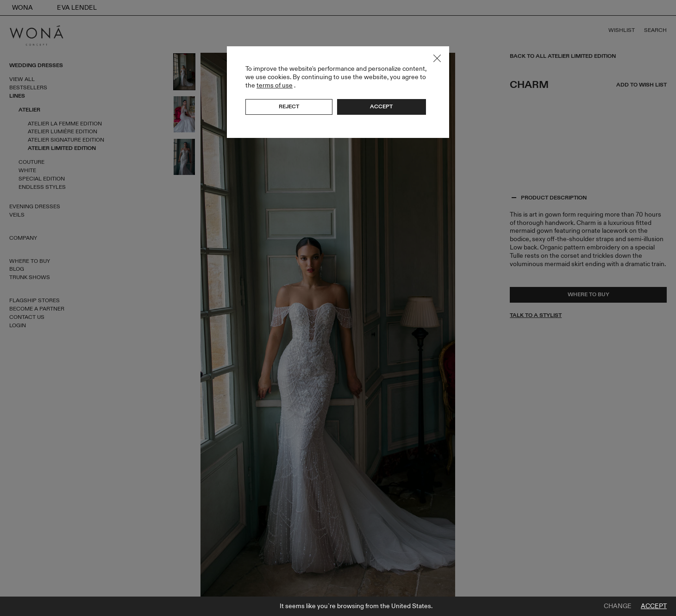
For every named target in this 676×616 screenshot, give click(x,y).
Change (618, 606)
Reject (289, 106)
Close (437, 58)
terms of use (275, 85)
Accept (654, 606)
